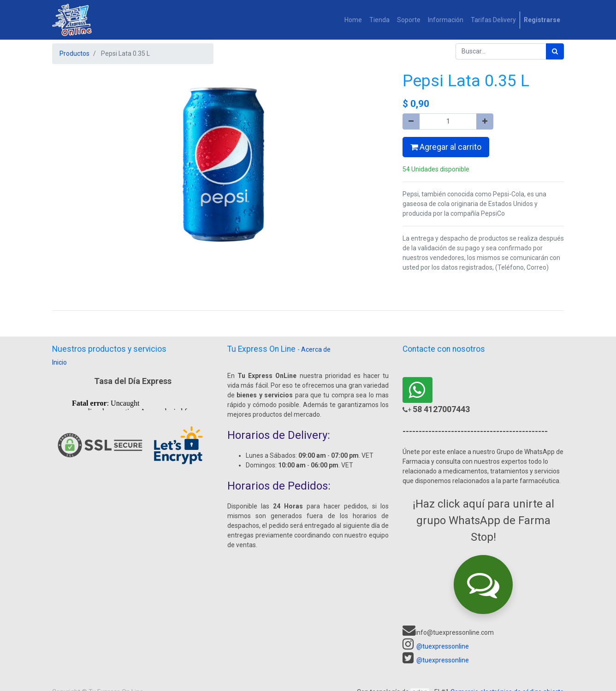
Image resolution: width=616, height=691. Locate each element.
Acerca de (316, 349)
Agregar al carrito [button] (446, 147)
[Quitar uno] (411, 121)
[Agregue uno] (485, 121)
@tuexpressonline (443, 646)
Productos (74, 53)
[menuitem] (353, 20)
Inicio (59, 362)
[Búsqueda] (555, 51)
